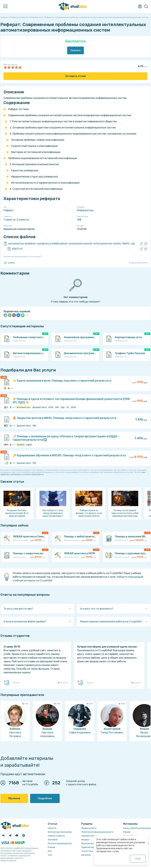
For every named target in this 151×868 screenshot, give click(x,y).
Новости (52, 828)
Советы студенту (56, 836)
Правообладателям (91, 847)
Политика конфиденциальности (97, 832)
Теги (50, 855)
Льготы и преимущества (60, 843)
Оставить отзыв (75, 76)
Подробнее (45, 798)
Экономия (53, 840)
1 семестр (9, 220)
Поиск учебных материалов (137, 828)
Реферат (9, 210)
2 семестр (23, 220)
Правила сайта (89, 828)
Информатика (85, 210)
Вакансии (86, 855)
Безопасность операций (94, 843)
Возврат (85, 840)
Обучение (14, 798)
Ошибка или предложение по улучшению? (22, 256)
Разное (52, 847)
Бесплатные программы (60, 832)
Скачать (75, 50)
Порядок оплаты (90, 836)
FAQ (50, 851)
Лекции (127, 832)
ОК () (138, 859)
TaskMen (9, 263)
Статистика (87, 851)
